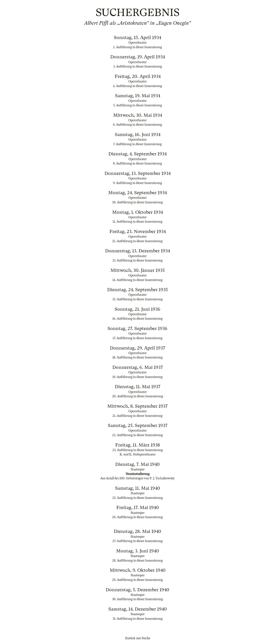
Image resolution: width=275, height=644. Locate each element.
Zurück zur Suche (138, 638)
